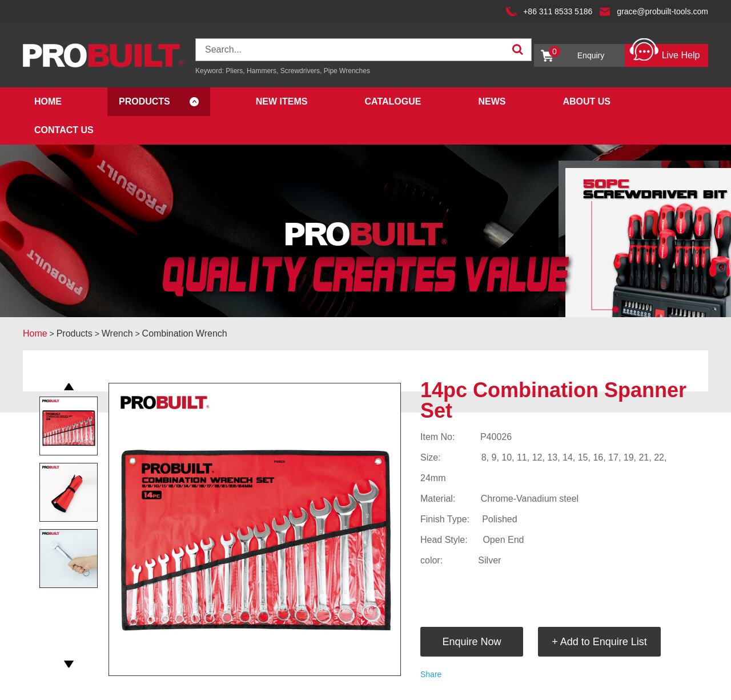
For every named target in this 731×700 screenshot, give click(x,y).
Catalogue (393, 101)
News (492, 101)
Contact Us (64, 130)
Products (144, 101)
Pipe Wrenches (347, 71)
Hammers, (262, 71)
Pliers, (235, 71)
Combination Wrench (185, 333)
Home (48, 101)
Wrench (117, 333)
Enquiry (577, 53)
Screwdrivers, (302, 71)
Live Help (664, 52)
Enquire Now (471, 642)
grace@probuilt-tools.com (662, 11)
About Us (587, 101)
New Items (282, 101)
